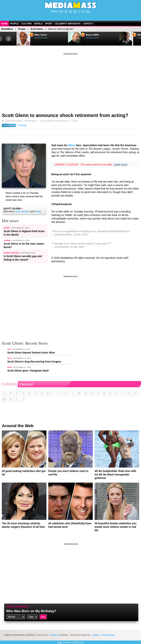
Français (23, 125)
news (17, 211)
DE (75, 11)
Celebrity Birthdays (68, 24)
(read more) (121, 165)
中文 (88, 11)
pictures (26, 211)
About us (55, 635)
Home (4, 24)
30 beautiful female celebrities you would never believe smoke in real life (115, 527)
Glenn (72, 145)
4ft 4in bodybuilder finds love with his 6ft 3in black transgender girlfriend (115, 475)
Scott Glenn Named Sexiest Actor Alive (31, 353)
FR (66, 11)
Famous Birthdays (17, 607)
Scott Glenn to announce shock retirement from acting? (65, 115)
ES (70, 11)
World (38, 24)
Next (8, 39)
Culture (27, 24)
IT (79, 11)
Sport (49, 24)
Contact (88, 24)
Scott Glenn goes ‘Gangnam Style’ (28, 371)
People (15, 24)
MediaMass (7, 29)
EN (62, 11)
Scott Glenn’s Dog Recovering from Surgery (34, 362)
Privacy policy (108, 635)
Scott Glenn (37, 29)
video (38, 211)
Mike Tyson (41, 35)
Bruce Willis (93, 35)
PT (83, 11)
